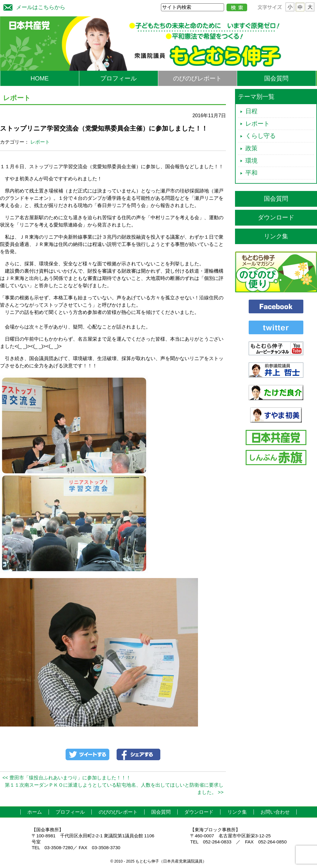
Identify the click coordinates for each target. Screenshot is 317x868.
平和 (251, 173)
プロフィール (118, 78)
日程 (251, 111)
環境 (251, 161)
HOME (39, 78)
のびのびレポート (197, 78)
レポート (40, 142)
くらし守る (261, 136)
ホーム (35, 812)
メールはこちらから (33, 7)
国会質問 (276, 78)
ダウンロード (276, 217)
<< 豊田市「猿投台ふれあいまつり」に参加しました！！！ (67, 778)
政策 (251, 148)
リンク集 (276, 236)
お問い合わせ (275, 812)
